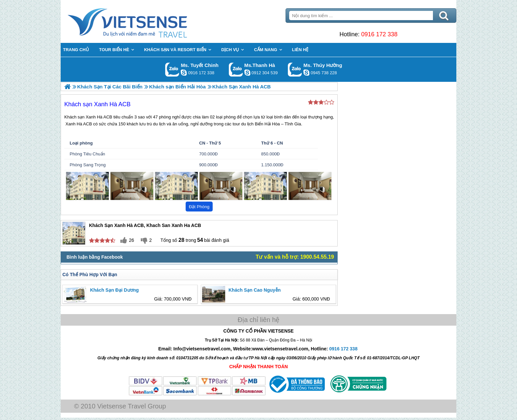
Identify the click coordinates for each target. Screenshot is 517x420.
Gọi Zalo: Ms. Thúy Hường (295, 69)
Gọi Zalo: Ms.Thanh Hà (236, 69)
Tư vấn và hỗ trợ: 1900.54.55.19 (295, 257)
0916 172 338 (379, 34)
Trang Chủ (144, 21)
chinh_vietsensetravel (184, 73)
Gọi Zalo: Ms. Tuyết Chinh (172, 69)
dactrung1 (306, 73)
